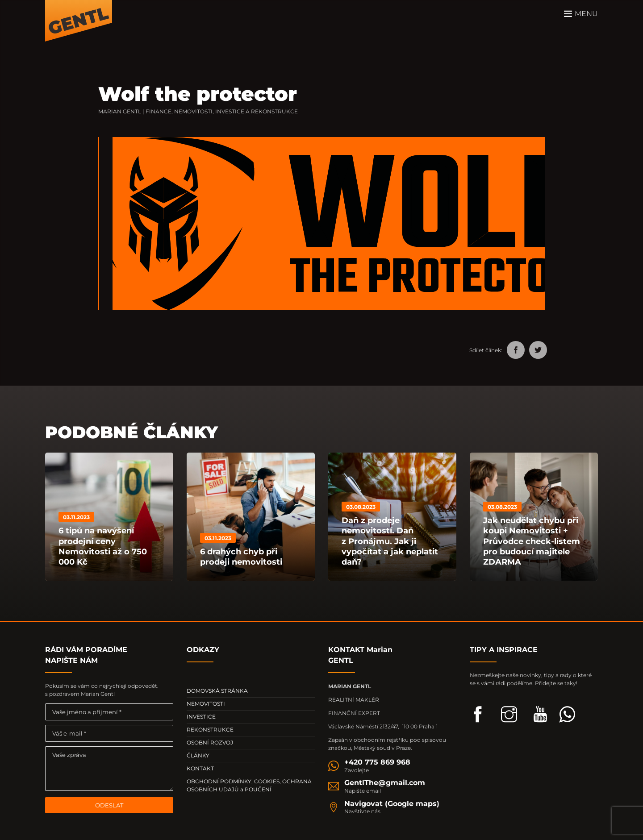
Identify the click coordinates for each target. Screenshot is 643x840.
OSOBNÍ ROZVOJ (210, 742)
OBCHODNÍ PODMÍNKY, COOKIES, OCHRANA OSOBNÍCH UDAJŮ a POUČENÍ (249, 785)
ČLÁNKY (198, 755)
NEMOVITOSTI (206, 704)
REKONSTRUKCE (210, 730)
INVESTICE (201, 717)
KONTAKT (200, 768)
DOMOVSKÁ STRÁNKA (217, 691)
